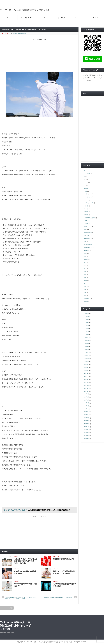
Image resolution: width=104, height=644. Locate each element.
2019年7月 (86, 367)
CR (84, 170)
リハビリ (15, 34)
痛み (85, 263)
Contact (95, 18)
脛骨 (85, 275)
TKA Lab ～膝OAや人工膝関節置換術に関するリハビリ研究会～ (26, 10)
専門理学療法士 (88, 239)
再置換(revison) (88, 227)
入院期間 (86, 224)
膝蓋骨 (85, 280)
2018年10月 (87, 388)
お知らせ (86, 188)
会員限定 (86, 221)
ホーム (9, 18)
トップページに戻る (7, 608)
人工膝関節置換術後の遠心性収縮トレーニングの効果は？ (59, 597)
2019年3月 (86, 379)
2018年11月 (87, 385)
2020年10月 (87, 340)
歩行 (85, 257)
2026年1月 (86, 314)
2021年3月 (86, 331)
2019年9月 (86, 361)
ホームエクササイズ (89, 203)
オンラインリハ (88, 194)
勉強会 (85, 230)
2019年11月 (87, 355)
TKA (85, 179)
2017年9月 (86, 418)
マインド (86, 206)
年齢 (85, 242)
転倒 (85, 295)
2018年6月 (86, 400)
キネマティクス (88, 197)
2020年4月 (86, 343)
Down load (78, 18)
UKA (85, 185)
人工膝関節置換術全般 (89, 218)
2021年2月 (86, 334)
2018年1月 (86, 406)
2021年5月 (86, 325)
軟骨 (85, 292)
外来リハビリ (87, 236)
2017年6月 (86, 424)
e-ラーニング (61, 18)
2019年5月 (86, 373)
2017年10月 (87, 415)
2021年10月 (87, 316)
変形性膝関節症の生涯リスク (64, 559)
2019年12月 (87, 352)
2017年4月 (86, 427)
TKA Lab (86, 182)
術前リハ (86, 286)
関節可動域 (86, 298)
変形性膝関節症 (22, 34)
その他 (85, 191)
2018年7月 (86, 397)
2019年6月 (86, 370)
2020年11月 (87, 337)
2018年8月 (86, 394)
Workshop (43, 18)
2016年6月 (86, 433)
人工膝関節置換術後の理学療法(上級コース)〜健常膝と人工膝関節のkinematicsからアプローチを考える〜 (20, 598)
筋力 (85, 266)
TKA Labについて (26, 18)
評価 (85, 289)
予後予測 (86, 212)
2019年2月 (86, 382)
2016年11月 (87, 430)
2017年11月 (87, 412)
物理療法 (86, 260)
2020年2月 (86, 346)
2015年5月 (86, 439)
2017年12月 (87, 409)
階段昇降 (86, 301)
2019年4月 (86, 376)
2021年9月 (86, 320)
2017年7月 (86, 421)
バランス (86, 200)
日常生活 (86, 251)
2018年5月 (86, 403)
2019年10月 (87, 358)
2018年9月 (86, 391)
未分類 (85, 254)
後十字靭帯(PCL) (88, 245)
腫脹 (85, 277)
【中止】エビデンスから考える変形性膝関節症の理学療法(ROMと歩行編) (26, 561)
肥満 (85, 271)
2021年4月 (86, 328)
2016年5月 (86, 436)
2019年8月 (86, 364)
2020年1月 (86, 349)
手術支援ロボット (88, 248)
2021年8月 (86, 323)
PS (84, 176)
